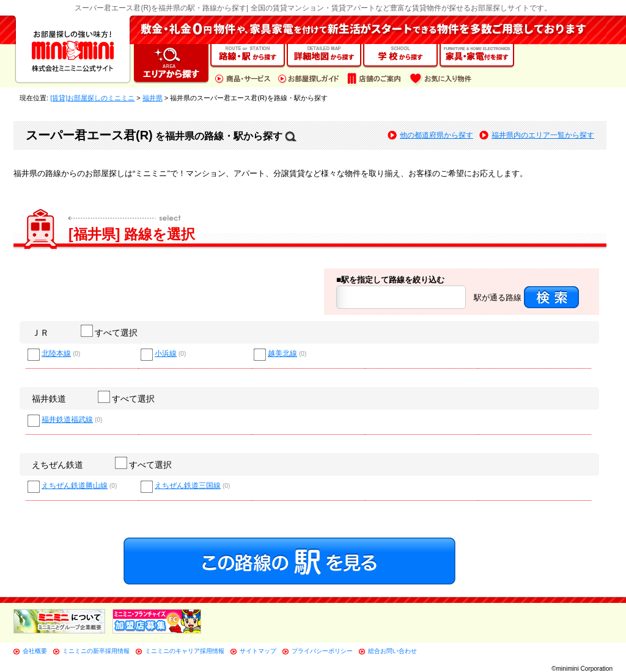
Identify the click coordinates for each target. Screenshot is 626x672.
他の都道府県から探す (436, 135)
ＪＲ (40, 333)
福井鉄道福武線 (67, 420)
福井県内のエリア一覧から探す (543, 135)
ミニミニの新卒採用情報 (96, 651)
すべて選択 (110, 333)
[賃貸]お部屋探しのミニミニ (92, 98)
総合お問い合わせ (392, 651)
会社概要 (35, 651)
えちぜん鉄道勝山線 (75, 486)
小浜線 (166, 354)
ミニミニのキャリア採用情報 (185, 651)
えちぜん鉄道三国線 (188, 486)
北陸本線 (56, 354)
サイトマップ (258, 651)
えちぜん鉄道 (57, 465)
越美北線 (282, 354)
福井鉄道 (49, 399)
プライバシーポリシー (322, 651)
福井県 (153, 98)
